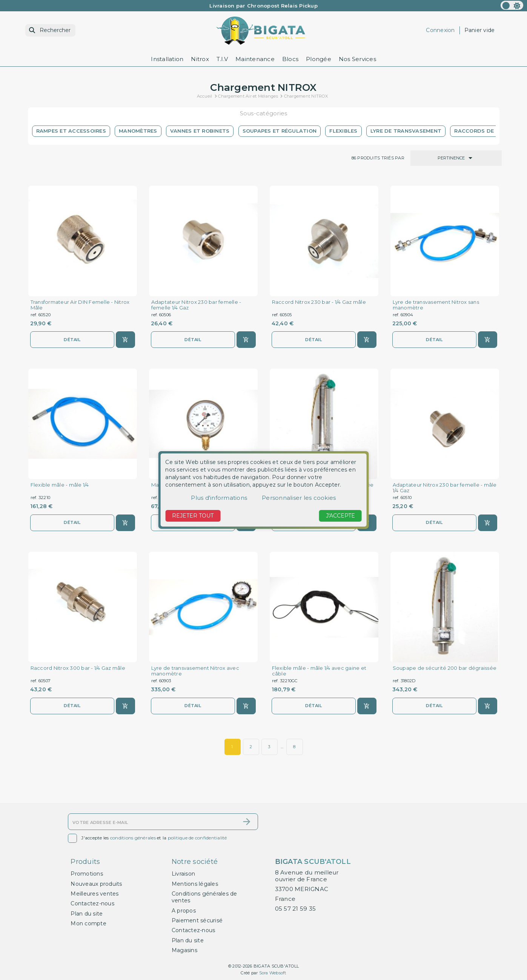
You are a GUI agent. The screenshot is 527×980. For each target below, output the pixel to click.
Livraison (183, 874)
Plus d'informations (219, 498)
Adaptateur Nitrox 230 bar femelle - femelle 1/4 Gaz (196, 305)
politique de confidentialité (197, 838)
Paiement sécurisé (197, 920)
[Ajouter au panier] (125, 340)
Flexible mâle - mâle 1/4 (60, 485)
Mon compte (88, 923)
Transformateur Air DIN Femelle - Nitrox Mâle (80, 305)
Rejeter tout (193, 516)
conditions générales (133, 838)
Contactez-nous (92, 903)
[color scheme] (512, 5)
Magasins (184, 950)
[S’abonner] (247, 822)
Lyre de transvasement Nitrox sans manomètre (436, 305)
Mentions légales (195, 884)
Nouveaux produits (96, 884)
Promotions (87, 874)
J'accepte (340, 516)
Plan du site (87, 914)
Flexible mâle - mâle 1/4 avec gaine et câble (319, 671)
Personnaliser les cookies (299, 498)
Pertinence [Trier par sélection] (456, 158)
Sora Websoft (273, 973)
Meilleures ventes (94, 894)
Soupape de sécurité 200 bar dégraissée (445, 668)
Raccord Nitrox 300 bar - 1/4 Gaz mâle (78, 668)
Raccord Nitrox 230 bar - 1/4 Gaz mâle (319, 302)
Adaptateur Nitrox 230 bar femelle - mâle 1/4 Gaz (445, 488)
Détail (72, 340)
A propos (184, 911)
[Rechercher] (50, 30)
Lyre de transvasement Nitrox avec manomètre (195, 671)
